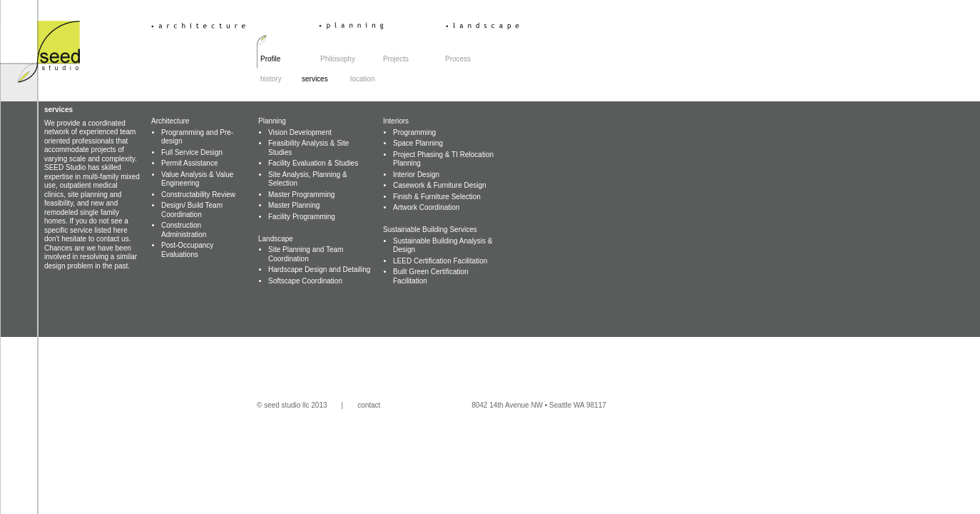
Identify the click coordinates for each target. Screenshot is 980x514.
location (362, 79)
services (324, 79)
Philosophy (338, 59)
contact (369, 405)
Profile (270, 59)
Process (458, 59)
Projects (396, 59)
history (271, 79)
